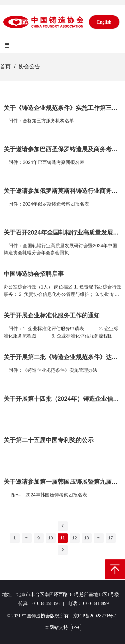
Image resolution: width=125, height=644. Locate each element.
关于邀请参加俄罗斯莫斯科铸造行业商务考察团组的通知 (63, 191)
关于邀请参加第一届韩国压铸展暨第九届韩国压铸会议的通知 (63, 482)
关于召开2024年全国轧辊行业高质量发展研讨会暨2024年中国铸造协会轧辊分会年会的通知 (63, 233)
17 (110, 538)
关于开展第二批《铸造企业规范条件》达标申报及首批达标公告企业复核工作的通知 (63, 357)
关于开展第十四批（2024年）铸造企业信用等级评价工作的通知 (63, 399)
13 (86, 538)
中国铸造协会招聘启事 (34, 274)
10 (50, 538)
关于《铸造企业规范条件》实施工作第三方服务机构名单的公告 (63, 108)
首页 (5, 66)
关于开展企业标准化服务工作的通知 (52, 316)
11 (62, 538)
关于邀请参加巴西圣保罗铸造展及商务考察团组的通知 (63, 149)
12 (74, 538)
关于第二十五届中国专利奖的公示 (49, 440)
